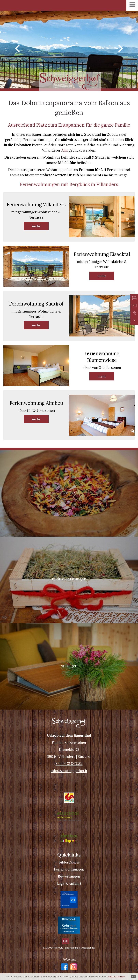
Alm (65, 150)
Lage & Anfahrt (69, 883)
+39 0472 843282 (69, 764)
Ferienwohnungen (69, 869)
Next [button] (121, 48)
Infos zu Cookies (117, 977)
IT (72, 941)
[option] (69, 50)
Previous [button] (17, 48)
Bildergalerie (69, 862)
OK (134, 977)
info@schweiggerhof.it (69, 771)
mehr (36, 226)
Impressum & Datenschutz (80, 948)
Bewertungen (69, 876)
